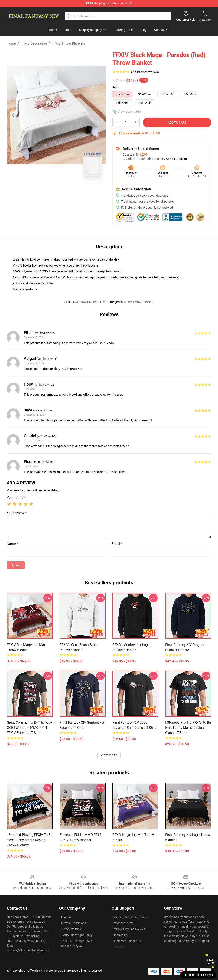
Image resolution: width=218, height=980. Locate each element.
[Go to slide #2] (67, 188)
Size (115, 87)
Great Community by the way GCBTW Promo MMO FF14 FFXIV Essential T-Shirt (29, 728)
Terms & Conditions (73, 923)
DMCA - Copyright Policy (76, 935)
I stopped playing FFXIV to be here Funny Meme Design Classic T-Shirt (188, 728)
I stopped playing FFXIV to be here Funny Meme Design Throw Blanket (30, 840)
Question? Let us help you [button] (198, 975)
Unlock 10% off (210, 962)
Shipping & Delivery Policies (131, 917)
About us (66, 917)
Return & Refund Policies (129, 929)
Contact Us (120, 935)
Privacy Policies (71, 929)
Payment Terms (123, 923)
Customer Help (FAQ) (127, 941)
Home (11, 43)
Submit (16, 565)
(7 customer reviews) (145, 72)
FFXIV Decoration (34, 43)
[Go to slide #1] (45, 188)
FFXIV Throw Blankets (68, 43)
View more (109, 755)
